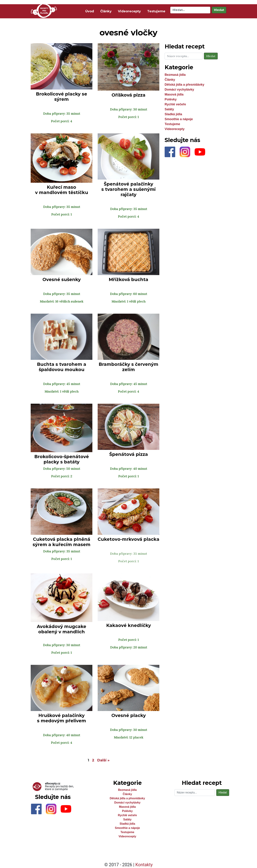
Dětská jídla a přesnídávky (184, 85)
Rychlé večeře (175, 104)
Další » (103, 760)
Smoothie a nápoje (179, 119)
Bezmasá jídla (175, 75)
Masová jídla (174, 94)
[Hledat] (190, 10)
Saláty (169, 109)
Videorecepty (129, 11)
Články (106, 11)
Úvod (90, 11)
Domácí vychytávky (179, 90)
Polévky (171, 99)
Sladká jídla (173, 114)
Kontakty (144, 865)
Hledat (219, 10)
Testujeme (156, 11)
